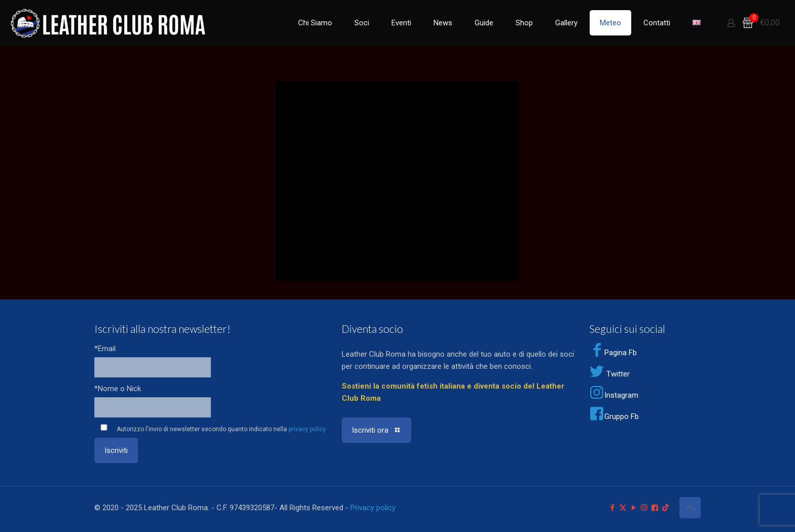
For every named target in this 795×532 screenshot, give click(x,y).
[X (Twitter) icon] (623, 508)
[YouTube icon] (634, 508)
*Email (105, 349)
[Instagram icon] (644, 508)
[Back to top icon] (690, 508)
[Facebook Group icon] (655, 508)
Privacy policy (373, 508)
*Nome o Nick (118, 389)
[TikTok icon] (665, 508)
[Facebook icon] (612, 508)
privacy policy (307, 429)
